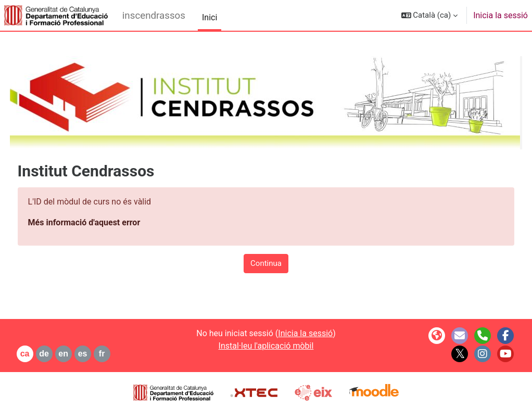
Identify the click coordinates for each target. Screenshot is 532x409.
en (83, 354)
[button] (430, 15)
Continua (266, 263)
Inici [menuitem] (210, 17)
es (102, 354)
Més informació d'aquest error (104, 222)
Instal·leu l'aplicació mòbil (266, 346)
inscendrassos (154, 16)
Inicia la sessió (501, 15)
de (64, 354)
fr (121, 354)
